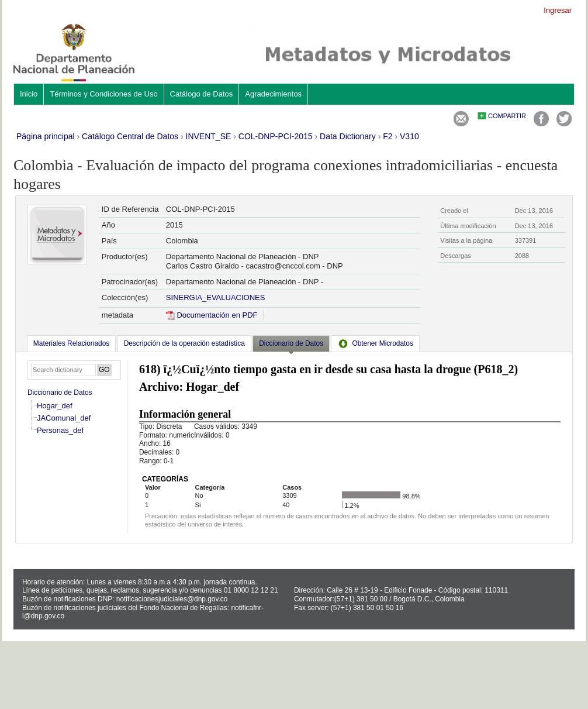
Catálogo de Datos (202, 94)
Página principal (46, 136)
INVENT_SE (209, 136)
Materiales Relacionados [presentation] (71, 343)
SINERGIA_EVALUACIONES (216, 297)
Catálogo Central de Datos (130, 136)
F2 (388, 136)
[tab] (71, 343)
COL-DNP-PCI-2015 (276, 136)
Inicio (29, 94)
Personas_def (60, 430)
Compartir (507, 116)
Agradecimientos (273, 94)
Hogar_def (55, 406)
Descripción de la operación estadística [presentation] (184, 343)
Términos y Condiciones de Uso (103, 94)
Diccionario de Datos (60, 393)
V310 (409, 136)
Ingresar (558, 10)
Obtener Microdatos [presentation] (375, 343)
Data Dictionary (348, 136)
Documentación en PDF (212, 315)
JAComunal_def (64, 418)
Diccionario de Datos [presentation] (291, 343)
